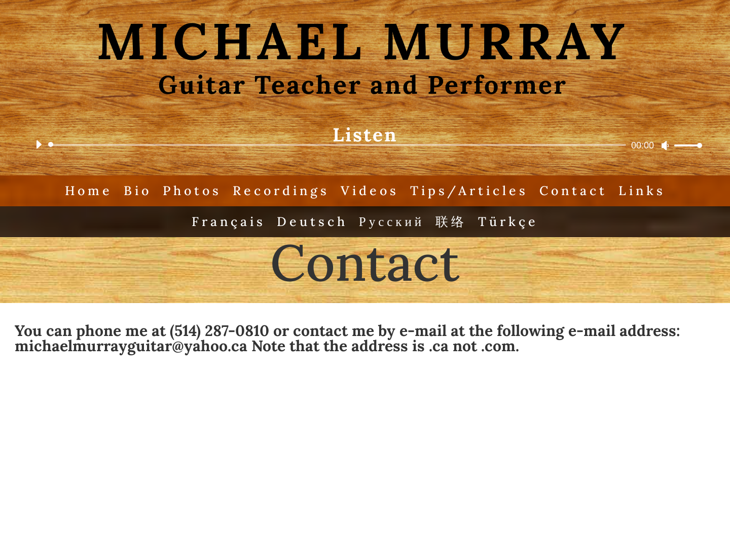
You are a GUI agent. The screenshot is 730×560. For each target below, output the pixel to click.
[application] (365, 145)
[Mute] (665, 145)
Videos (370, 191)
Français (229, 221)
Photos (192, 191)
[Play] (39, 144)
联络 (451, 221)
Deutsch (312, 221)
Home (89, 191)
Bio (138, 191)
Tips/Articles (469, 191)
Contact (573, 191)
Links (642, 191)
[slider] (339, 145)
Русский (392, 221)
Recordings (281, 191)
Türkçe (508, 221)
